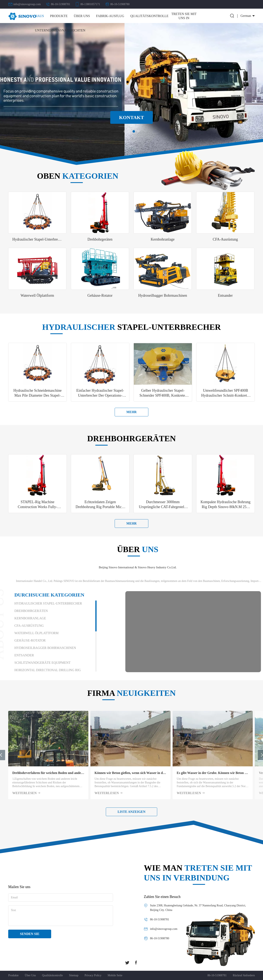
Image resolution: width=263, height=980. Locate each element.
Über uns (82, 16)
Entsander (24, 655)
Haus (39, 16)
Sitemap (74, 975)
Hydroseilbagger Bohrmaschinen (45, 648)
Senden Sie (30, 934)
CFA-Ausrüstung (29, 626)
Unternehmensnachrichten (60, 30)
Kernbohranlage (30, 618)
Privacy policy (93, 975)
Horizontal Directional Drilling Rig (48, 670)
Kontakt (132, 117)
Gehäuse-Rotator (30, 640)
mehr (131, 412)
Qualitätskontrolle (149, 16)
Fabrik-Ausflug (110, 16)
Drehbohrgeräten (31, 611)
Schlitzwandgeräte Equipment (42, 663)
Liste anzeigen (131, 812)
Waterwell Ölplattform (36, 633)
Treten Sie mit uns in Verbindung (184, 18)
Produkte (59, 16)
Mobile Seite (115, 975)
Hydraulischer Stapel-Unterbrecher (48, 603)
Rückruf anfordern (244, 975)
